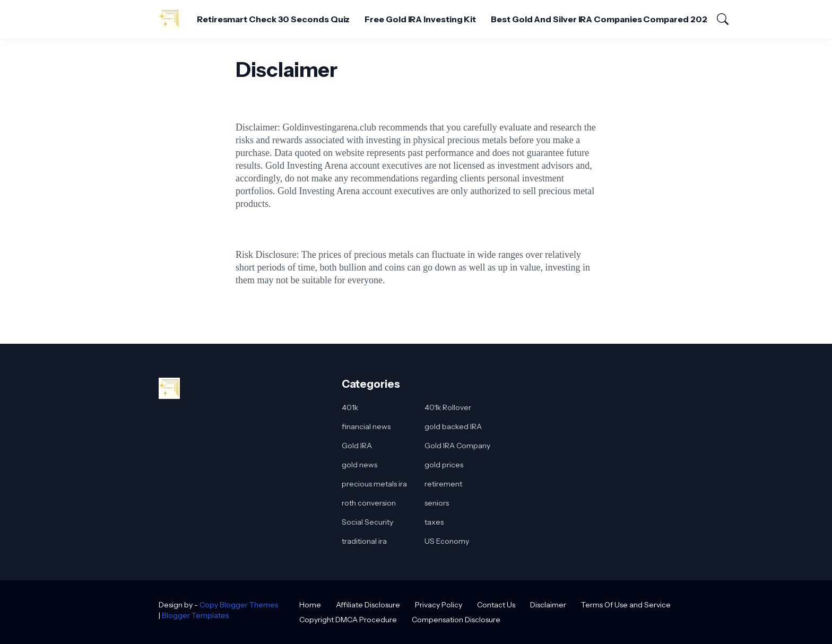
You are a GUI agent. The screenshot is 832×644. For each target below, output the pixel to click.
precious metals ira (374, 484)
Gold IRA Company (457, 446)
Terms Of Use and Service (626, 605)
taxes (434, 522)
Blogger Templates (195, 615)
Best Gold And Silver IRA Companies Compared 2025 (601, 19)
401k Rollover (448, 407)
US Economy (447, 541)
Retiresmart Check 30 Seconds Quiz (273, 19)
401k (350, 407)
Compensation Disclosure (456, 620)
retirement (443, 484)
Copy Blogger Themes (239, 605)
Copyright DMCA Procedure (348, 620)
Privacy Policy (439, 605)
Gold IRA (357, 446)
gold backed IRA (453, 427)
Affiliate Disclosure (368, 605)
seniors (437, 503)
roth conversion (369, 503)
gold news (359, 465)
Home (310, 605)
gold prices (444, 465)
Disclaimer (548, 605)
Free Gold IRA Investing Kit (420, 19)
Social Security (367, 522)
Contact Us (496, 605)
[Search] (718, 19)
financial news (366, 427)
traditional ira (364, 541)
